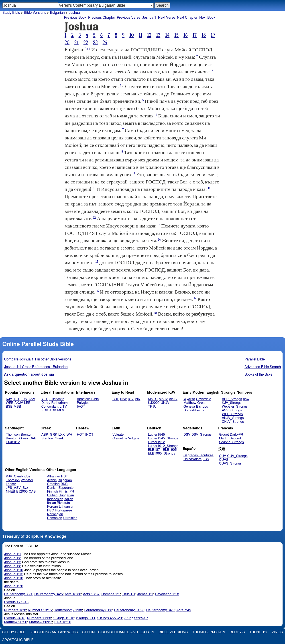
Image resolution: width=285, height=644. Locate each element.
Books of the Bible (259, 374)
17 (195, 35)
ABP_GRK (49, 435)
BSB (9, 407)
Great (201, 403)
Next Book (207, 18)
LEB (27, 403)
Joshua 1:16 (14, 578)
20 (67, 42)
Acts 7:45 (184, 610)
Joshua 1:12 (14, 574)
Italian (69, 499)
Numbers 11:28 (39, 618)
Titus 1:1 (128, 594)
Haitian (52, 495)
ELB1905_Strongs (162, 454)
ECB (45, 410)
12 (149, 35)
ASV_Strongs (232, 410)
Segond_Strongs (231, 442)
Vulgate (118, 435)
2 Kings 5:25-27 (136, 618)
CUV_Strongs (237, 456)
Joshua (74, 13)
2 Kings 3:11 (86, 618)
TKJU (152, 407)
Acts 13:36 (73, 594)
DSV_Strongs (202, 435)
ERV (24, 399)
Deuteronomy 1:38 (68, 610)
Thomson (13, 435)
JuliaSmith (56, 399)
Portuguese (64, 510)
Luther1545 (157, 435)
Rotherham (59, 403)
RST (65, 476)
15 (176, 35)
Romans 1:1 (111, 594)
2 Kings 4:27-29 (110, 618)
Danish (52, 488)
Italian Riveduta (59, 503)
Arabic (52, 480)
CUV (223, 456)
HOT (80, 435)
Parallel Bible (255, 359)
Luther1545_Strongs (163, 438)
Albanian (54, 476)
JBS (206, 459)
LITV (63, 407)
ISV (131, 399)
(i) (86, 49)
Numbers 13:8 (15, 610)
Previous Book (75, 18)
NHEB (10, 492)
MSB (17, 407)
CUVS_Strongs (230, 464)
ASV (32, 399)
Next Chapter (187, 18)
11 (140, 35)
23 (95, 42)
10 (132, 35)
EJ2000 (22, 492)
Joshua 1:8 (13, 566)
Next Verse (167, 18)
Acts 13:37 (91, 594)
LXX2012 (13, 442)
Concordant (50, 407)
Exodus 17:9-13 (16, 602)
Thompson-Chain (209, 632)
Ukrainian (70, 518)
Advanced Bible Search (263, 367)
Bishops (202, 407)
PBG (51, 510)
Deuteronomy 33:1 (18, 594)
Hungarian (66, 495)
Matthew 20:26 (16, 622)
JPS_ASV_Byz (17, 488)
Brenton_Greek (17, 438)
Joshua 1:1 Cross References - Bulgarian (36, 367)
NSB (124, 399)
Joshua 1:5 (13, 562)
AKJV (19, 403)
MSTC (153, 399)
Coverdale (204, 399)
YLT (16, 399)
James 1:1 (145, 594)
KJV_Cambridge (18, 476)
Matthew (190, 403)
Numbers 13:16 (40, 610)
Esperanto (66, 488)
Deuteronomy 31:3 (98, 610)
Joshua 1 (149, 18)
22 (86, 42)
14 (167, 35)
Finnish (53, 492)
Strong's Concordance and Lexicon (118, 632)
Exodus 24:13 (15, 618)
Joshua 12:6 (14, 586)
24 (105, 42)
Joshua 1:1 (13, 554)
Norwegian (55, 514)
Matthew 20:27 (40, 622)
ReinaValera (192, 459)
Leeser (11, 484)
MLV (61, 410)
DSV (187, 435)
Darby (46, 403)
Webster (27, 480)
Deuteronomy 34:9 (161, 610)
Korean (53, 507)
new (246, 399)
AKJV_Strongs (233, 418)
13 (158, 35)
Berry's (237, 632)
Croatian (53, 484)
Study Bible (11, 13)
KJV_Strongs (232, 403)
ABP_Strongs (232, 399)
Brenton (26, 435)
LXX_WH (65, 435)
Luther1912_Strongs (163, 446)
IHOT (81, 407)
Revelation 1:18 (167, 594)
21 (76, 42)
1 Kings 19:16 (63, 618)
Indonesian (55, 499)
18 (204, 35)
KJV (9, 399)
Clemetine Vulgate (126, 438)
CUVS (224, 460)
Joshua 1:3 (13, 558)
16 (186, 35)
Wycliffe (189, 399)
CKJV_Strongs (233, 422)
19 (213, 35)
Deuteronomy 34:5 (49, 594)
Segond (235, 438)
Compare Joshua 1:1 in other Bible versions (38, 359)
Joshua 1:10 (14, 570)
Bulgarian (65, 480)
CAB (33, 438)
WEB (10, 403)
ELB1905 (170, 450)
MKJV (163, 399)
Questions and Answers (54, 632)
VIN (137, 399)
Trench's (258, 632)
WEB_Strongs (232, 414)
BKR (64, 484)
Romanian (55, 518)
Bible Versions (35, 13)
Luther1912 (157, 442)
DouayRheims (194, 410)
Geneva (189, 407)
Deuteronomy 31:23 (129, 610)
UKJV (165, 403)
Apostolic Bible (18, 640)
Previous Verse (129, 18)
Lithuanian (66, 507)
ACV (53, 410)
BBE (116, 399)
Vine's (277, 632)
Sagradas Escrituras (198, 455)
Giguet (224, 435)
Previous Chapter (102, 18)
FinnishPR (66, 492)
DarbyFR (237, 435)
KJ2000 (154, 403)
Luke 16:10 (62, 622)
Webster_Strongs (235, 407)
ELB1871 (155, 450)
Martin (224, 438)
